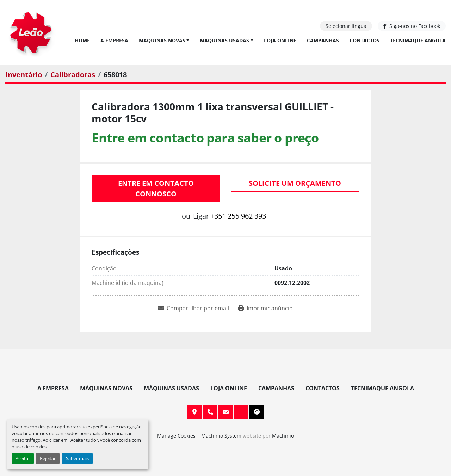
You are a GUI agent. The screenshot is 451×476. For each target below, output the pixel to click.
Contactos (364, 40)
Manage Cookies (176, 436)
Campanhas (323, 40)
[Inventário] (24, 75)
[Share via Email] (194, 308)
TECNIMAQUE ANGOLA (418, 40)
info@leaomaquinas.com (225, 412)
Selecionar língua (346, 26)
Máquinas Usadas (224, 40)
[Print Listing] (265, 308)
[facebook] (412, 26)
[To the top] (257, 412)
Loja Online (280, 40)
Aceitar (23, 458)
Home (82, 40)
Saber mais (77, 458)
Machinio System (221, 436)
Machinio (283, 436)
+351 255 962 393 (238, 216)
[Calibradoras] (73, 75)
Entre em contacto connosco (156, 188)
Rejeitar (48, 458)
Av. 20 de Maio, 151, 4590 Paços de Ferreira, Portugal (194, 412)
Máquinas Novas (162, 40)
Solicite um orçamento (295, 183)
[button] (164, 40)
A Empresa (114, 40)
